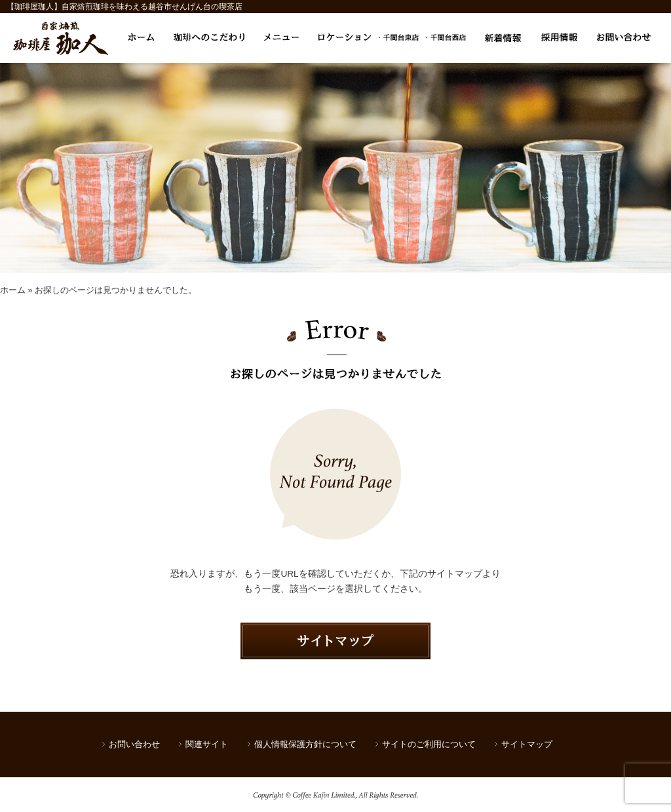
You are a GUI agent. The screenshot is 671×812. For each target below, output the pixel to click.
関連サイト (207, 744)
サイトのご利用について (429, 744)
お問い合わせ (134, 744)
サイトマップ (527, 744)
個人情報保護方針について (305, 744)
